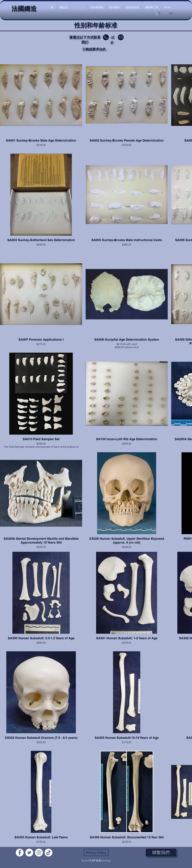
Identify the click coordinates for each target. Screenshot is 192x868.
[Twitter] (29, 853)
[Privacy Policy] (96, 852)
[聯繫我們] (161, 853)
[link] (157, 13)
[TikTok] (48, 853)
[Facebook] (20, 853)
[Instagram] (39, 853)
